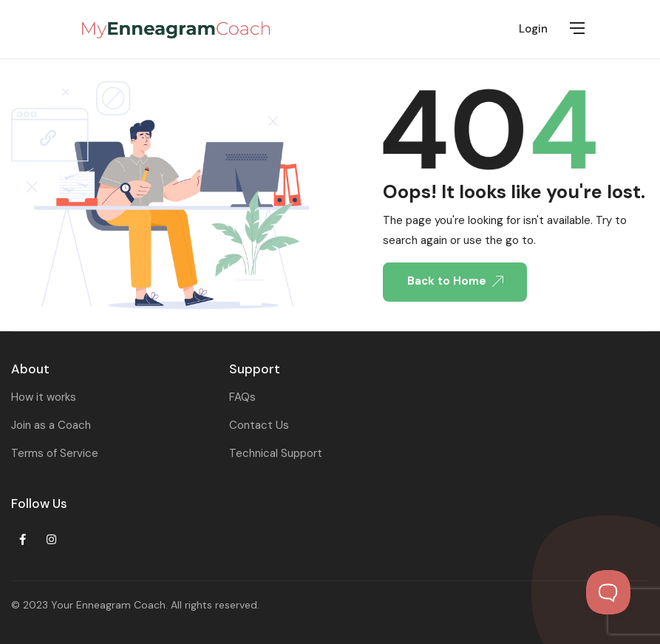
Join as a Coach (51, 425)
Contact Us (259, 425)
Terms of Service (55, 453)
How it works (44, 397)
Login (533, 29)
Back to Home (455, 281)
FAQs (242, 397)
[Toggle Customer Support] (608, 592)
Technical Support (276, 453)
